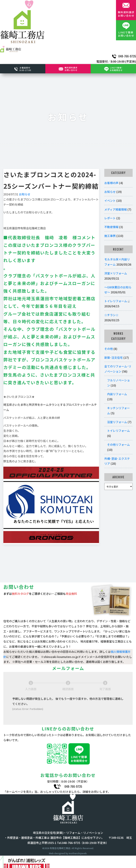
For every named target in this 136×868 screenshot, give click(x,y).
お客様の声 (111, 183)
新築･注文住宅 (114, 358)
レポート (110, 218)
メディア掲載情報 (116, 209)
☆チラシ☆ (111, 315)
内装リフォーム (117, 394)
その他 (109, 349)
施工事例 (110, 236)
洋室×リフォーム (116, 273)
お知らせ (25, 194)
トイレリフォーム (117, 301)
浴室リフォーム (117, 422)
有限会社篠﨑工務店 (60, 848)
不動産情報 (111, 227)
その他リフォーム (118, 445)
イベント (110, 201)
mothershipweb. (78, 853)
